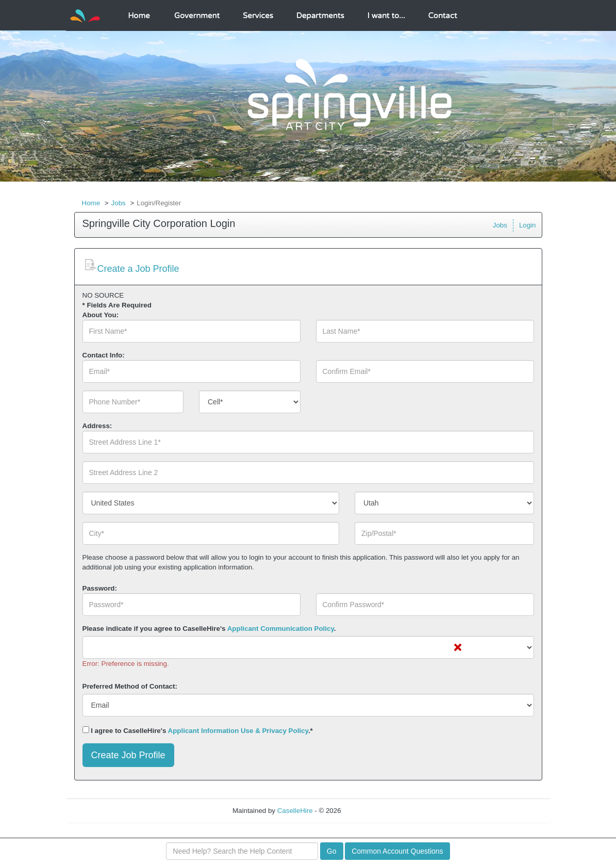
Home (91, 203)
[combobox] (250, 402)
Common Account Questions (397, 851)
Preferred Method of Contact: (130, 686)
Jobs (119, 203)
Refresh (371, 811)
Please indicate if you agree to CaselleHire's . (209, 629)
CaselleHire (295, 811)
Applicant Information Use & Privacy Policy (238, 731)
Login (528, 225)
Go (332, 851)
